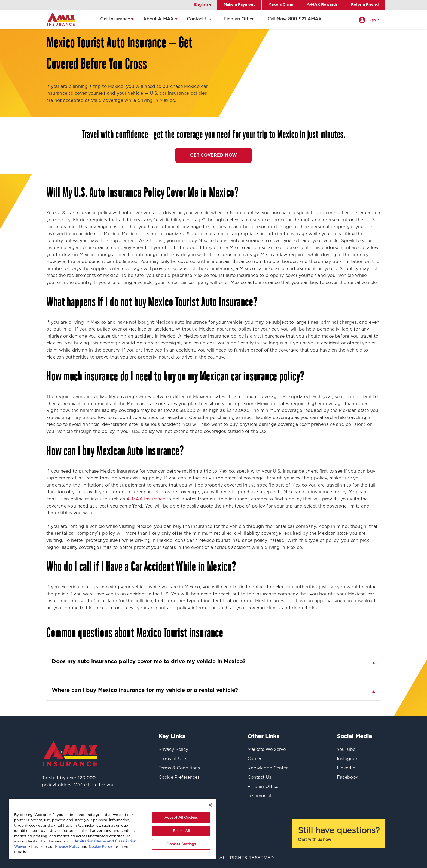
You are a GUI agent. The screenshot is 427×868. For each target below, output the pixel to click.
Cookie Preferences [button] (179, 777)
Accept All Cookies (181, 818)
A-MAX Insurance (146, 499)
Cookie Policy (100, 847)
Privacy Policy (67, 847)
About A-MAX (158, 19)
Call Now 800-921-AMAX (295, 19)
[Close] (210, 805)
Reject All (181, 831)
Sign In (374, 20)
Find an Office (239, 19)
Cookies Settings (181, 844)
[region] (112, 829)
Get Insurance (115, 19)
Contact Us (199, 19)
